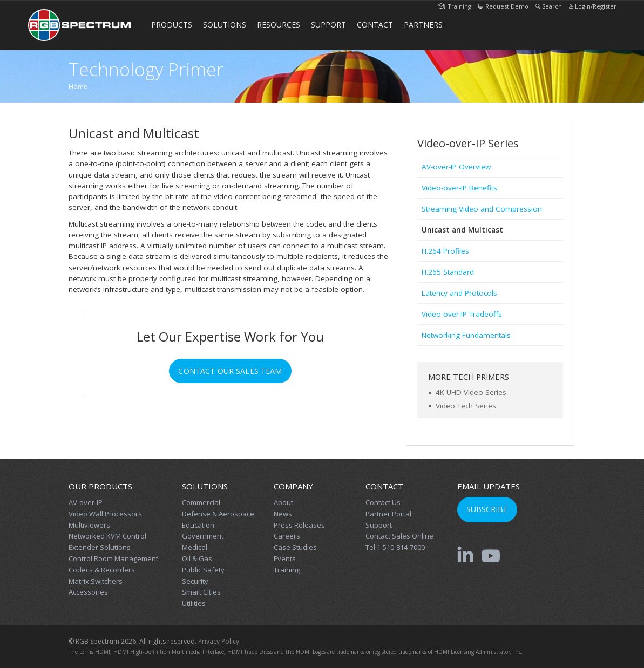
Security (195, 581)
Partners (423, 25)
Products (172, 25)
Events (285, 558)
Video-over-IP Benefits (459, 188)
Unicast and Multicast (462, 230)
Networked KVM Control (107, 536)
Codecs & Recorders (102, 570)
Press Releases (299, 525)
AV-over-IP (86, 502)
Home (78, 87)
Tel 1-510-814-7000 (395, 547)
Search (549, 6)
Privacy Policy (219, 641)
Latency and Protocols (459, 293)
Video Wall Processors (105, 514)
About (283, 502)
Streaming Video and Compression (482, 209)
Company (293, 486)
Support (328, 25)
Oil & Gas (197, 558)
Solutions (225, 25)
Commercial (201, 502)
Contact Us (383, 502)
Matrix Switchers (96, 581)
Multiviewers (89, 525)
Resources (279, 25)
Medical (195, 547)
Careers (287, 536)
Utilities (194, 603)
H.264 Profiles (445, 251)
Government (203, 536)
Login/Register (593, 6)
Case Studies (295, 547)
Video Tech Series (466, 406)
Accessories (88, 592)
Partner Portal (388, 514)
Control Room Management (113, 558)
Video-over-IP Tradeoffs (462, 314)
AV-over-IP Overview (456, 167)
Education (198, 525)
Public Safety (203, 570)
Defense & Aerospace (218, 514)
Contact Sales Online (399, 536)
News (283, 514)
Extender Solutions (100, 547)
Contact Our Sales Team (230, 371)
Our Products (100, 486)
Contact (375, 25)
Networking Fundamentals (466, 335)
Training (455, 6)
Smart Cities (201, 592)
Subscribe (487, 509)
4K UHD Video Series (471, 392)
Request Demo (503, 6)
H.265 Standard (448, 272)
